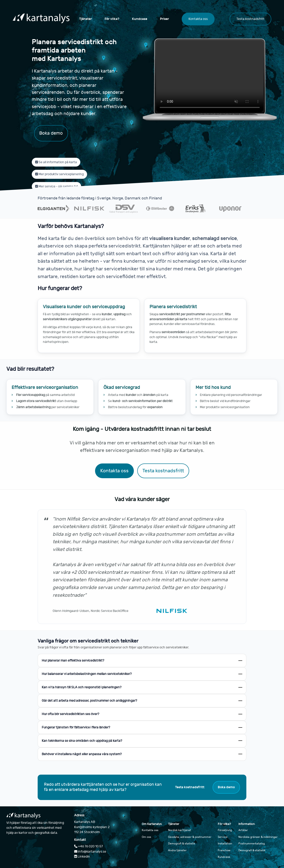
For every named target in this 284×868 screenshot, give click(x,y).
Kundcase (140, 19)
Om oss (146, 837)
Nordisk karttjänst (180, 830)
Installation (225, 844)
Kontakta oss (198, 19)
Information (247, 824)
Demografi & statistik (182, 844)
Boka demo (51, 133)
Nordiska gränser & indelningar (258, 837)
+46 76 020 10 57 (88, 846)
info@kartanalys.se (90, 852)
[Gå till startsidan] (41, 19)
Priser (164, 19)
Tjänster (86, 19)
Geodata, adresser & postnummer (190, 837)
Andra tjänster (177, 850)
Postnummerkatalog (252, 844)
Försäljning (225, 830)
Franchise (224, 850)
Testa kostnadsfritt (250, 19)
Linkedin (82, 857)
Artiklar (243, 830)
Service (223, 837)
